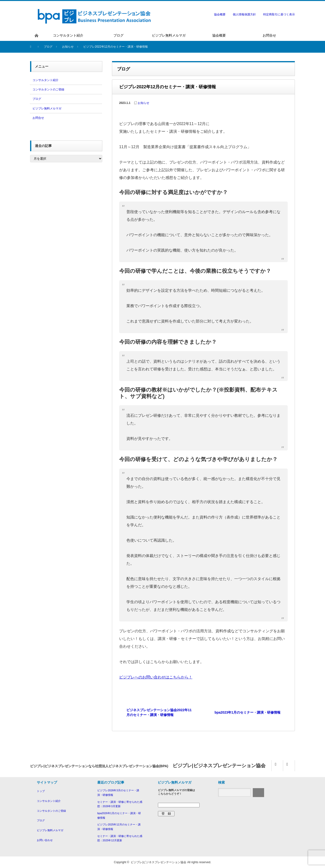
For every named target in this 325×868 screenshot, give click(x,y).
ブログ (37, 99)
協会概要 (220, 14)
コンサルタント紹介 (45, 80)
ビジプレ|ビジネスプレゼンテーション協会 (159, 862)
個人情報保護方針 (244, 14)
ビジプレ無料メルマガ (47, 108)
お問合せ (38, 118)
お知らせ (143, 103)
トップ (41, 791)
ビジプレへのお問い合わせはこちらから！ (156, 677)
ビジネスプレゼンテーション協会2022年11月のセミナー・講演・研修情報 (159, 712)
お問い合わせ (45, 840)
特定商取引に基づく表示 (279, 14)
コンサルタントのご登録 (48, 89)
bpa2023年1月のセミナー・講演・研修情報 (247, 712)
